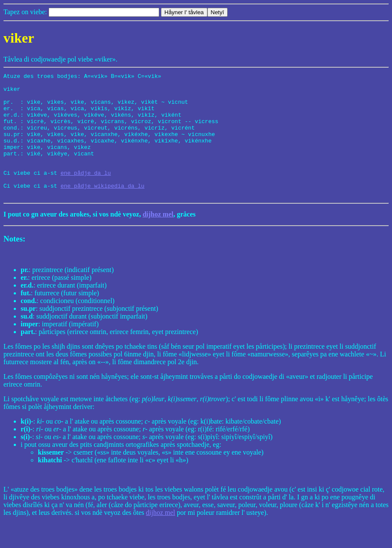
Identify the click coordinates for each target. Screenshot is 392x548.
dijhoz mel (158, 239)
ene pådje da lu (86, 193)
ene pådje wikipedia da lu (103, 209)
